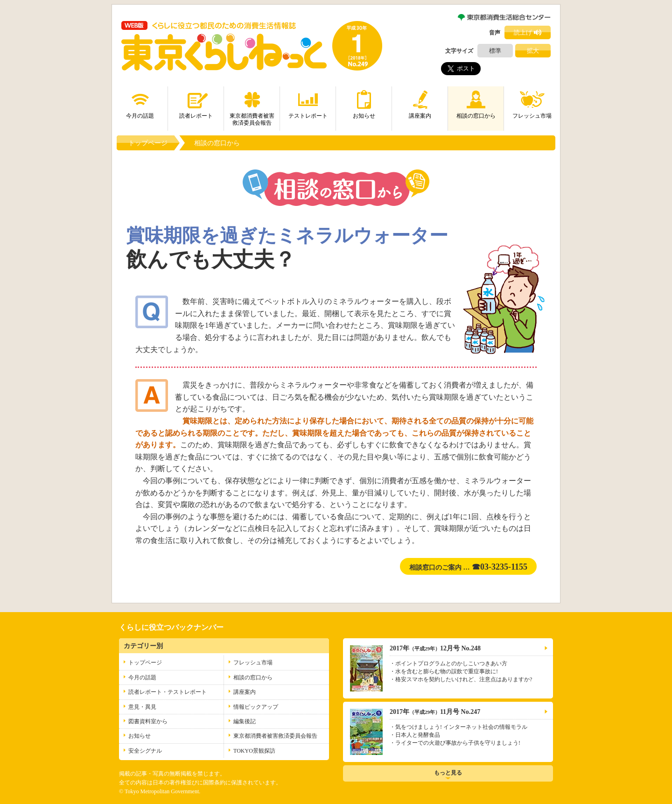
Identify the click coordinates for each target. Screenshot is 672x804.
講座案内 (420, 103)
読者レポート (196, 103)
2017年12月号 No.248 (435, 648)
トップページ (148, 143)
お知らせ (364, 103)
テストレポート (308, 103)
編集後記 (245, 721)
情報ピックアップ (256, 707)
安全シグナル (145, 751)
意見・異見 (142, 707)
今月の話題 (140, 103)
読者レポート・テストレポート (168, 692)
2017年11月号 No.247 (435, 712)
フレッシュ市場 (532, 103)
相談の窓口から (476, 103)
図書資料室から (148, 721)
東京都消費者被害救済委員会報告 (252, 106)
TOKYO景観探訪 (254, 751)
